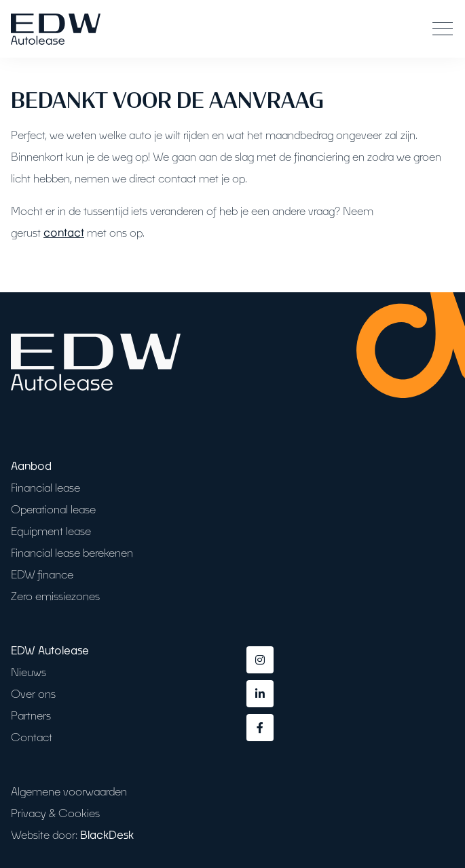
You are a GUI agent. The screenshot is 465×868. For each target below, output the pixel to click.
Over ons (33, 693)
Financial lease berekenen (72, 552)
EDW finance (42, 574)
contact (64, 232)
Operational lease (53, 509)
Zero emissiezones (55, 596)
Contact (32, 737)
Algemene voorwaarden (69, 791)
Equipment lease (51, 531)
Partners (31, 715)
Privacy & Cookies (55, 813)
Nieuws (29, 672)
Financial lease (45, 487)
